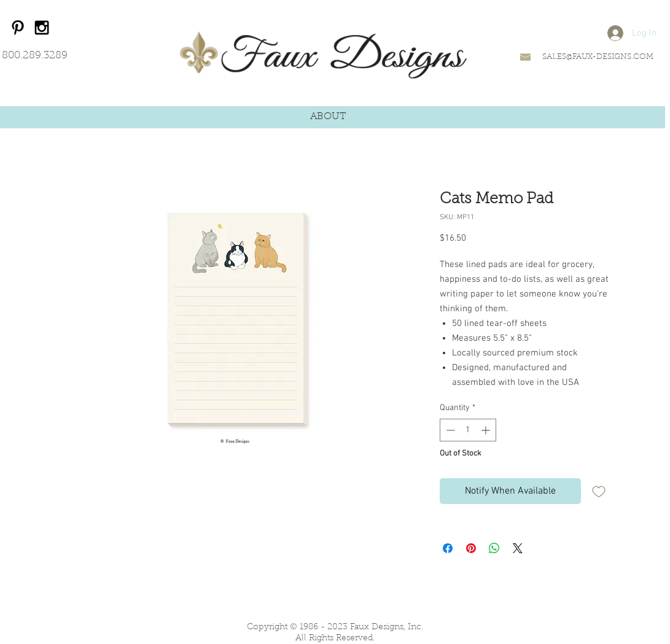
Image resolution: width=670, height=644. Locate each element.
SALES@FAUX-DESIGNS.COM (598, 57)
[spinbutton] (468, 430)
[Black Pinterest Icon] (18, 28)
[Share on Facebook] (448, 548)
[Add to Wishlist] (599, 491)
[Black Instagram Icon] (42, 28)
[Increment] (487, 430)
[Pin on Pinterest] (471, 548)
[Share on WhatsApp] (494, 548)
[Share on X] (518, 548)
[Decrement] (449, 430)
